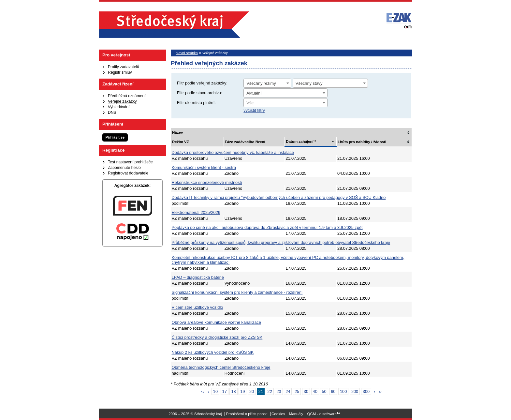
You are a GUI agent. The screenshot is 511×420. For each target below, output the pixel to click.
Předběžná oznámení (127, 96)
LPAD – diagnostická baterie (198, 277)
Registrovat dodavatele (128, 173)
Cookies (278, 414)
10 (215, 391)
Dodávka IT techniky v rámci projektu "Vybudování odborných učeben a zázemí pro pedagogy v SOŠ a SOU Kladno (279, 197)
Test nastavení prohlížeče (130, 162)
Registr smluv (120, 72)
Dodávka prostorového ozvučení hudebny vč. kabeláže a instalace (233, 152)
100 (343, 391)
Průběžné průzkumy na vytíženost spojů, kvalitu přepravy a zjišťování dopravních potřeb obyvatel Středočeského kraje (281, 242)
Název (177, 132)
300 (366, 391)
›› (380, 391)
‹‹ (203, 391)
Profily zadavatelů (124, 67)
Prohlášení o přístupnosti (247, 414)
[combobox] (267, 83)
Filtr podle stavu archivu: (200, 93)
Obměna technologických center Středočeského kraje (221, 367)
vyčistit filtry (254, 110)
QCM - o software (322, 414)
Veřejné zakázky (122, 101)
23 (279, 391)
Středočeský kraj (174, 25)
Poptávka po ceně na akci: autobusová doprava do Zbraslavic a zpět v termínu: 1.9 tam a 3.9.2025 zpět (267, 227)
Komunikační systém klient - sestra (204, 167)
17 (225, 391)
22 (270, 391)
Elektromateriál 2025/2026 (196, 212)
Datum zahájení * (301, 142)
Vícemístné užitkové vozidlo (197, 307)
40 (315, 391)
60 (333, 391)
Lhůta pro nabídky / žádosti (362, 142)
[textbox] (285, 103)
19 (242, 391)
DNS (112, 112)
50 (324, 391)
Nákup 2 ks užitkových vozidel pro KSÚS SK (213, 352)
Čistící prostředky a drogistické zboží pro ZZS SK (217, 337)
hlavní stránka (187, 53)
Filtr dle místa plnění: (196, 103)
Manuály (296, 414)
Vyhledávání (119, 107)
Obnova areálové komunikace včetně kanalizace (217, 322)
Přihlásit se (115, 137)
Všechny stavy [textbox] (309, 83)
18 (233, 391)
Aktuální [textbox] (254, 93)
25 (297, 391)
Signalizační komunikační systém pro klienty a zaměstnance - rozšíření (237, 292)
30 (306, 391)
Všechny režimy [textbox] (261, 83)
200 (355, 391)
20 (252, 391)
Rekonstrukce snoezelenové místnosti (207, 182)
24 (288, 391)
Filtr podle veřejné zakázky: (202, 83)
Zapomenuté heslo (124, 168)
